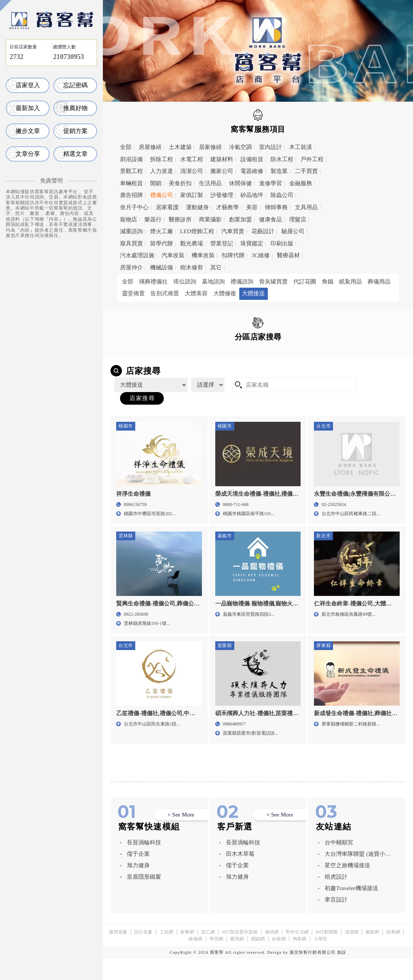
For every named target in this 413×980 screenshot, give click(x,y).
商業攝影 (210, 219)
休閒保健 (240, 183)
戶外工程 (312, 159)
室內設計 (271, 147)
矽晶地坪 (252, 195)
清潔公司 (192, 171)
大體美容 (196, 293)
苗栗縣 (139, 365)
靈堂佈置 (133, 293)
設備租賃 (252, 159)
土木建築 (180, 147)
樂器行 (153, 219)
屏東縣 (300, 365)
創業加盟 (240, 219)
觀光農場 (192, 243)
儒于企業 (138, 875)
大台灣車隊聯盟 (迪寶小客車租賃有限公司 (358, 877)
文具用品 (306, 207)
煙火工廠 (162, 231)
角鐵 (328, 282)
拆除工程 (162, 159)
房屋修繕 (150, 147)
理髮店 (298, 219)
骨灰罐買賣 (273, 282)
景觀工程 (131, 171)
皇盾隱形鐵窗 (144, 898)
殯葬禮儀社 (153, 282)
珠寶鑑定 (252, 243)
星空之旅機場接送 (347, 887)
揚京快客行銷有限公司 (313, 974)
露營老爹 (118, 953)
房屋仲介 (131, 267)
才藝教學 (227, 207)
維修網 (195, 960)
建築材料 (222, 159)
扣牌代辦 (233, 255)
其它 (216, 267)
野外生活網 (297, 953)
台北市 (193, 354)
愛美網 (237, 960)
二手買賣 (306, 171)
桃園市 (300, 354)
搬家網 (372, 953)
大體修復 (225, 293)
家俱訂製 (192, 195)
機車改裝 (203, 255)
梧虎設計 (336, 898)
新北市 (246, 354)
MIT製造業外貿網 (240, 953)
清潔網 (352, 953)
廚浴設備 (131, 159)
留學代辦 (162, 243)
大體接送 (253, 293)
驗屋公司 (293, 231)
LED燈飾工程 (197, 231)
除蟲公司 (282, 195)
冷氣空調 (240, 147)
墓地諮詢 (213, 282)
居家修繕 (210, 147)
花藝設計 (263, 231)
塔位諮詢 (185, 282)
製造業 (279, 171)
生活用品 (210, 183)
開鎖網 (258, 960)
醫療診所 (180, 219)
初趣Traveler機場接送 (351, 910)
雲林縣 (193, 365)
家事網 (187, 953)
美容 (252, 207)
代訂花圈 (305, 282)
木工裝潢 (301, 147)
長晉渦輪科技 (144, 864)
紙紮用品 (351, 282)
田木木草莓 (240, 875)
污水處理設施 (137, 255)
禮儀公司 (162, 195)
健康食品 (271, 219)
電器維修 (252, 171)
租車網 (393, 953)
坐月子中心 (134, 207)
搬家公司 (222, 171)
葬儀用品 (379, 282)
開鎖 (156, 183)
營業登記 (222, 243)
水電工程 (192, 159)
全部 (126, 147)
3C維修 (261, 255)
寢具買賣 (131, 243)
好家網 (279, 960)
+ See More (181, 836)
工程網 (166, 953)
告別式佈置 (165, 293)
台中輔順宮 (339, 864)
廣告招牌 (131, 195)
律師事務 (276, 207)
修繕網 (272, 953)
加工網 (208, 953)
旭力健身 (138, 887)
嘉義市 (246, 365)
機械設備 (162, 267)
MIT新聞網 (327, 953)
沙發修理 (222, 195)
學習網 (216, 960)
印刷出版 (282, 243)
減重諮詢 (131, 231)
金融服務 (301, 183)
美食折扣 (180, 183)
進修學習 (271, 183)
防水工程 (282, 159)
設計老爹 (143, 953)
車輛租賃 (131, 183)
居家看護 (167, 207)
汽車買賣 (233, 231)
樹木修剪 (192, 267)
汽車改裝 (173, 255)
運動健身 (197, 207)
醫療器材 (288, 255)
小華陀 (320, 960)
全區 (133, 354)
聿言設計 (336, 921)
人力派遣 (162, 171)
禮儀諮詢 (242, 282)
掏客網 (299, 960)
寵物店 (129, 219)
